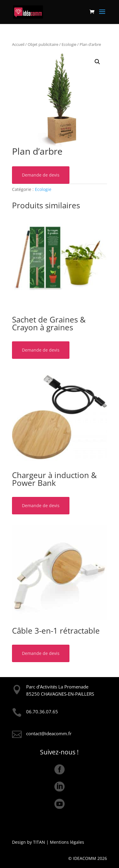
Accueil (18, 44)
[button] (97, 62)
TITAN (39, 842)
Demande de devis (41, 175)
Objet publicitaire (43, 44)
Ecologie (69, 44)
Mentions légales (67, 842)
